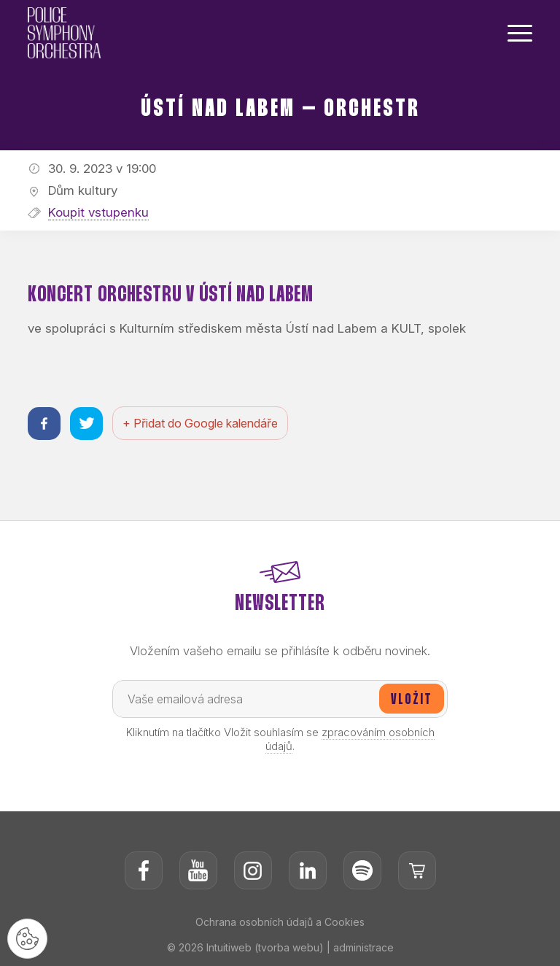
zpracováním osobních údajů (350, 739)
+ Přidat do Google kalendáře (200, 423)
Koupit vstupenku (98, 212)
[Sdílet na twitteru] (86, 424)
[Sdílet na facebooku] (44, 424)
